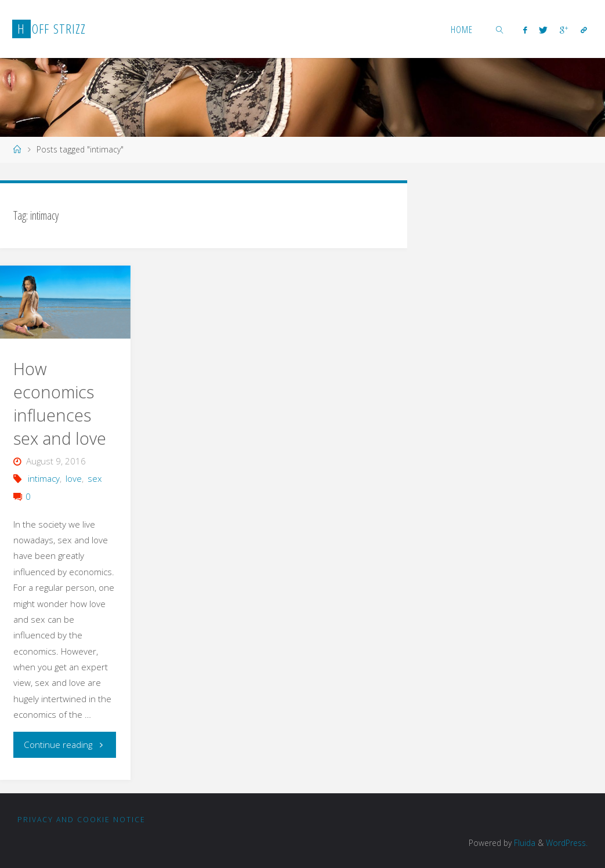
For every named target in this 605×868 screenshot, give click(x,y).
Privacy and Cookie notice (81, 820)
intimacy (44, 478)
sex (95, 478)
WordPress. (567, 843)
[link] (500, 29)
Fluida (524, 843)
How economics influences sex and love (60, 404)
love (74, 478)
